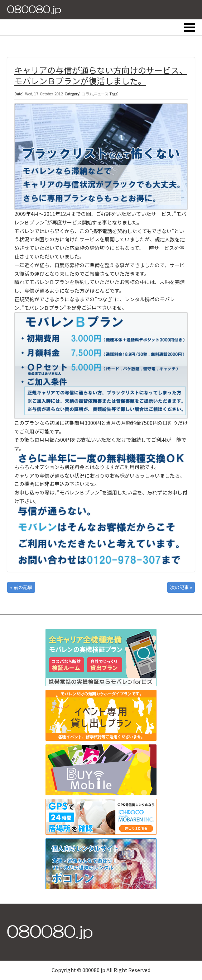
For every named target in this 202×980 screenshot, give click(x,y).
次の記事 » (181, 587)
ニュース (101, 94)
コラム (87, 94)
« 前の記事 (21, 587)
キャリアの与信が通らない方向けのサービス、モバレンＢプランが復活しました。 (101, 75)
